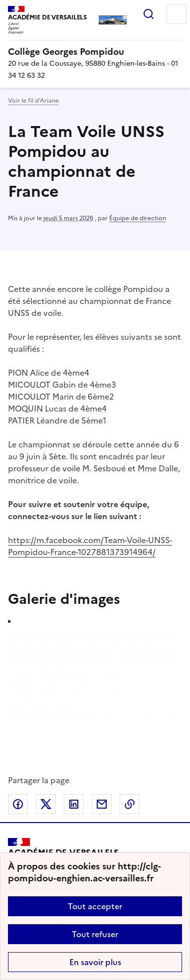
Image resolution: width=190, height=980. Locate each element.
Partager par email (102, 804)
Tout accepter (95, 906)
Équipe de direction (138, 218)
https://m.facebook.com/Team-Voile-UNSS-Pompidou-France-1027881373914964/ (90, 546)
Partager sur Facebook (18, 804)
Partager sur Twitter (46, 804)
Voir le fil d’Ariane (33, 101)
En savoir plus (95, 962)
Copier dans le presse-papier (130, 804)
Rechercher (149, 14)
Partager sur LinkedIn (74, 804)
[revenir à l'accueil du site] (95, 52)
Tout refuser (95, 934)
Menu (177, 14)
